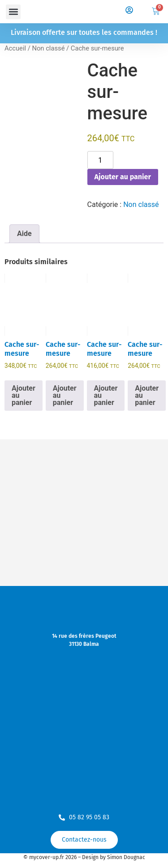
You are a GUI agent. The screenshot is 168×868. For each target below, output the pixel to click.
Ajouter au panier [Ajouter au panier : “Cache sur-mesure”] (24, 395)
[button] (13, 12)
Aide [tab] (24, 234)
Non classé (48, 48)
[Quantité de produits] (100, 160)
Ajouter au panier (123, 177)
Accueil (15, 48)
